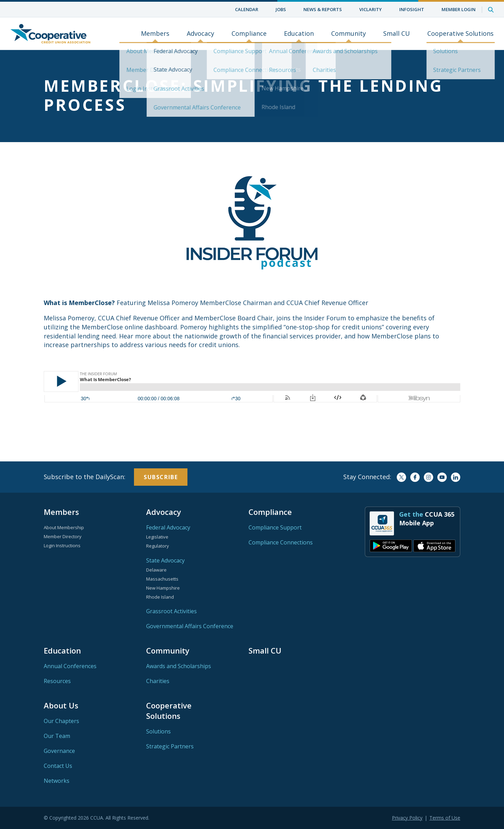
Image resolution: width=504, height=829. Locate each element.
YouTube (442, 477)
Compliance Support (275, 527)
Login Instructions (62, 545)
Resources (57, 681)
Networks (57, 781)
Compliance (249, 34)
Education (299, 34)
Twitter (401, 477)
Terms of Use (445, 818)
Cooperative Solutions (460, 34)
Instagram (429, 477)
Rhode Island (160, 597)
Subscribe (161, 477)
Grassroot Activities (171, 611)
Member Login (459, 9)
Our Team (57, 736)
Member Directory (63, 536)
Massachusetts (162, 579)
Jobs (281, 9)
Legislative (157, 537)
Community (348, 34)
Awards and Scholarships (179, 666)
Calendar (247, 9)
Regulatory (158, 546)
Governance (59, 751)
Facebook (415, 477)
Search (491, 10)
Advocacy (200, 34)
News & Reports (323, 9)
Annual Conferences (70, 666)
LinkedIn (456, 477)
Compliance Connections (281, 542)
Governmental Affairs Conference (190, 626)
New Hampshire (163, 588)
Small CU (397, 34)
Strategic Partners (170, 746)
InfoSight (412, 9)
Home (50, 34)
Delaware (156, 570)
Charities (158, 681)
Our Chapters (61, 721)
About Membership (64, 527)
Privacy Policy (407, 818)
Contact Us (58, 766)
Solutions (158, 731)
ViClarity (371, 9)
